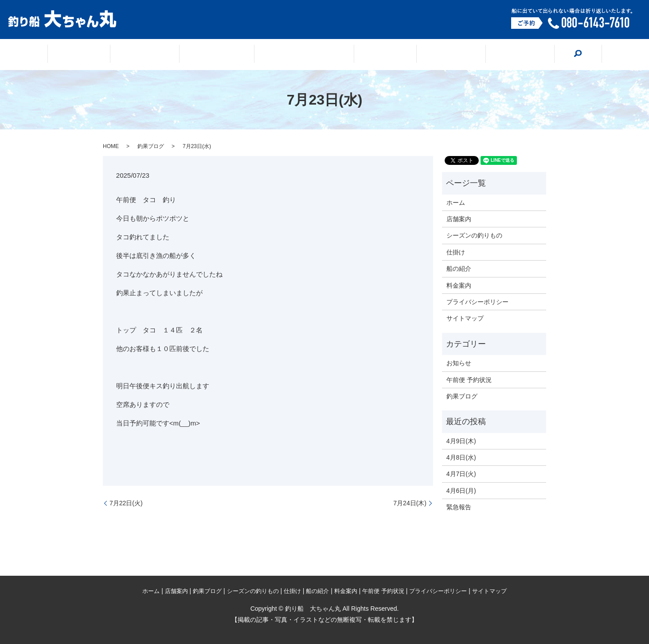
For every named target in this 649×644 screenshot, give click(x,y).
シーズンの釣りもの (304, 55)
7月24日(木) (410, 503)
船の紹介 (430, 55)
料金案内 (489, 55)
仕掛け (376, 55)
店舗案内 (164, 55)
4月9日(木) (461, 441)
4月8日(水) (461, 457)
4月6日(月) (461, 491)
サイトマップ (465, 318)
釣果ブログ (226, 55)
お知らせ (459, 363)
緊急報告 (459, 507)
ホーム (110, 55)
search (541, 54)
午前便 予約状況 (469, 380)
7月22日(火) (126, 503)
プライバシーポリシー (477, 302)
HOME (111, 146)
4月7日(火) (461, 474)
